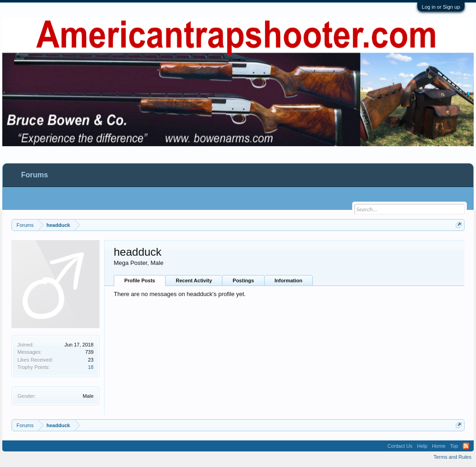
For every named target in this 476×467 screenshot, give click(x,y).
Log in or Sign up (441, 7)
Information (289, 280)
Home (439, 446)
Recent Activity (194, 280)
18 (91, 367)
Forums (35, 175)
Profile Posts (140, 280)
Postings (243, 280)
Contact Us (400, 446)
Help (422, 446)
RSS (466, 446)
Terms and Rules (452, 457)
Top (454, 446)
